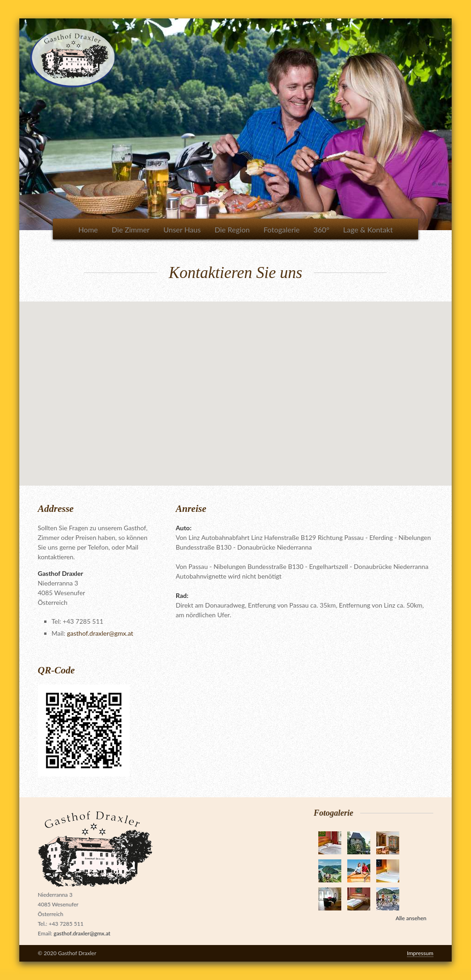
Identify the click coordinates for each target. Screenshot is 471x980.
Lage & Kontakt (368, 229)
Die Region (232, 229)
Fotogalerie (282, 229)
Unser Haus (182, 229)
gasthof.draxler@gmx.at (100, 633)
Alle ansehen (411, 918)
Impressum (420, 953)
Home (88, 229)
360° (322, 229)
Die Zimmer (131, 229)
